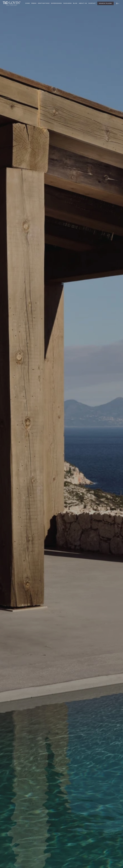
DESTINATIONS (44, 3)
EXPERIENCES (56, 3)
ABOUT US (83, 3)
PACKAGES (68, 3)
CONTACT (92, 3)
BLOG (75, 3)
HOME (28, 3)
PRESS (34, 3)
